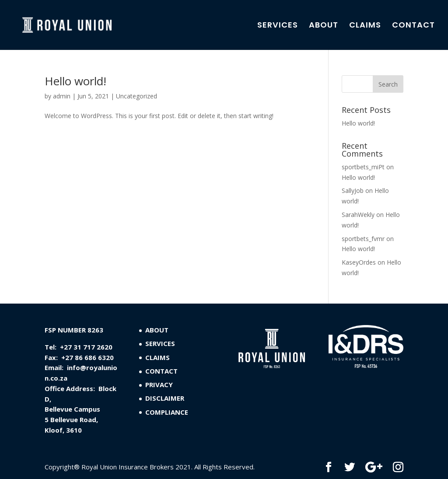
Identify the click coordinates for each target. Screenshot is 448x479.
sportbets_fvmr (363, 239)
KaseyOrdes (359, 262)
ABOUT (324, 26)
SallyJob (353, 191)
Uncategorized (136, 96)
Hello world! (75, 81)
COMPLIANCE (167, 412)
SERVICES (278, 26)
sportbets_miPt (363, 167)
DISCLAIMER (165, 398)
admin (62, 96)
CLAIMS (365, 26)
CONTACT (413, 26)
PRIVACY (159, 385)
